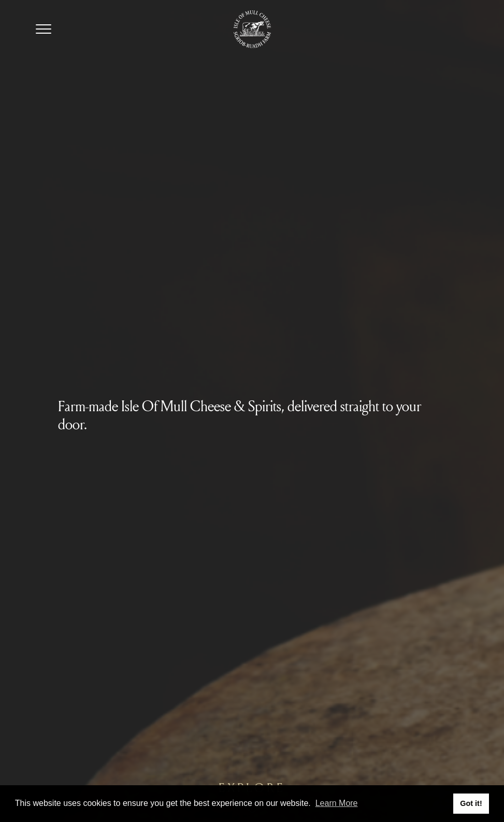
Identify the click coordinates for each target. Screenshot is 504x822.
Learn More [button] (337, 803)
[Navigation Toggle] (44, 29)
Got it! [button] (471, 803)
